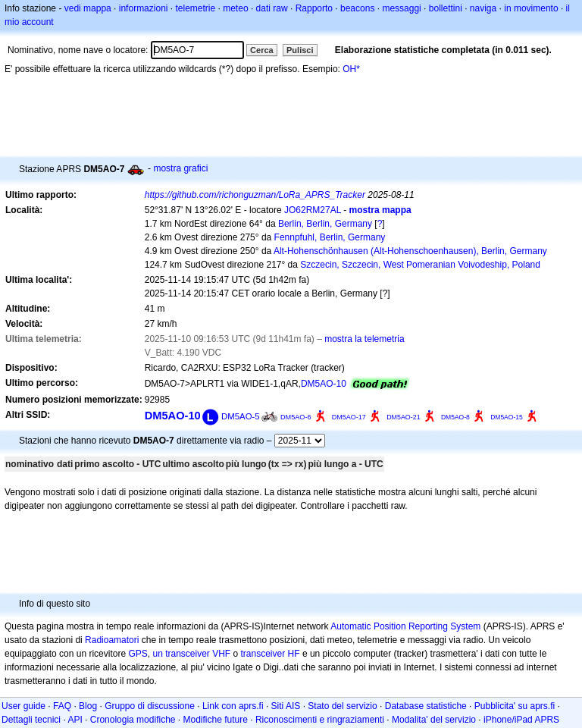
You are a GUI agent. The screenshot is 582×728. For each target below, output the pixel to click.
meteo (235, 8)
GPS (138, 654)
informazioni (144, 8)
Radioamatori (112, 640)
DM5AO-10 (324, 384)
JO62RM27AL (313, 210)
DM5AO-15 (507, 417)
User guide (23, 706)
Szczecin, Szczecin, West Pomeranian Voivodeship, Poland (420, 265)
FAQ (62, 706)
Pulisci (300, 50)
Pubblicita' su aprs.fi (515, 706)
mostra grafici (180, 168)
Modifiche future (216, 720)
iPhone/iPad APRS (521, 720)
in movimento (531, 8)
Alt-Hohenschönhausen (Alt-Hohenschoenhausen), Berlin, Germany (410, 251)
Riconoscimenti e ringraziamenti (320, 720)
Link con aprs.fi (233, 706)
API (75, 720)
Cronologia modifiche (133, 720)
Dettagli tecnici (31, 720)
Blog (88, 706)
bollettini (446, 8)
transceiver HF (271, 654)
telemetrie (196, 8)
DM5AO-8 (455, 417)
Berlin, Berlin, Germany (325, 224)
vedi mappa (88, 8)
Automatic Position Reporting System (405, 626)
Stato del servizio (342, 706)
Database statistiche (426, 706)
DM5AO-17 (349, 417)
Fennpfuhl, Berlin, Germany (330, 237)
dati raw (272, 8)
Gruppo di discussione (150, 706)
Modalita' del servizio (434, 720)
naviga (483, 8)
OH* (351, 69)
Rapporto (314, 8)
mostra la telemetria (364, 339)
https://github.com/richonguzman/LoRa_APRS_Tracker (255, 195)
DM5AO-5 (241, 416)
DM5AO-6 (296, 417)
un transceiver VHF (191, 654)
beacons (357, 8)
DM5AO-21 (403, 417)
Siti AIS (286, 706)
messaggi (401, 8)
